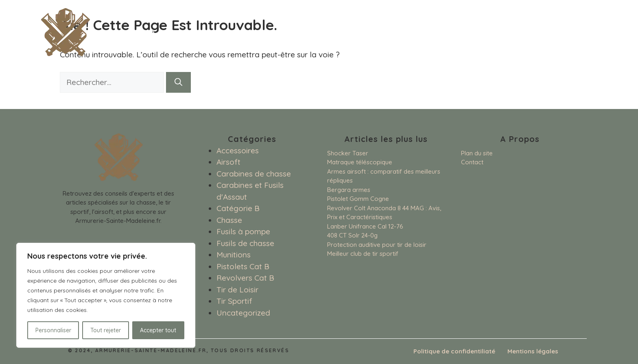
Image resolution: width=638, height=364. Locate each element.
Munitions (234, 255)
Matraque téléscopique (360, 162)
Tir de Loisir (237, 290)
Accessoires (238, 150)
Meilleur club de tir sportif (363, 254)
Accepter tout (158, 330)
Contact (472, 162)
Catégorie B (238, 208)
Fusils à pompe (243, 231)
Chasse (229, 220)
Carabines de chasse (254, 174)
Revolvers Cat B (245, 278)
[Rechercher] (178, 82)
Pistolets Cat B (243, 266)
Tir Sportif (234, 301)
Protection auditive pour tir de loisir (377, 245)
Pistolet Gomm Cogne (358, 199)
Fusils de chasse (245, 243)
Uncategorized (243, 313)
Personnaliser (53, 330)
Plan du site (477, 153)
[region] (106, 295)
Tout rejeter (106, 330)
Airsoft (228, 162)
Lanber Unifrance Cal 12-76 (365, 226)
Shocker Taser (348, 153)
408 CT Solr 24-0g (352, 235)
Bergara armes (349, 190)
